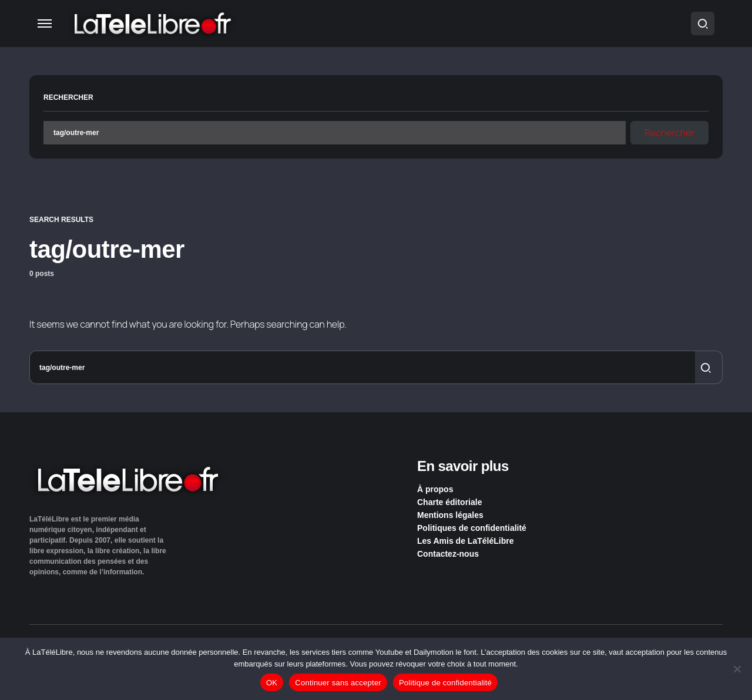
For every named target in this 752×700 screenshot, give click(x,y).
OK (272, 683)
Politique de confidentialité (445, 683)
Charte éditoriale (449, 502)
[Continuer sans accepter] (737, 669)
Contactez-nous (448, 554)
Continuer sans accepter (338, 683)
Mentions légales (450, 515)
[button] (45, 23)
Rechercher (68, 97)
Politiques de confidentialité (472, 528)
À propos (435, 489)
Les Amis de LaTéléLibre (465, 541)
